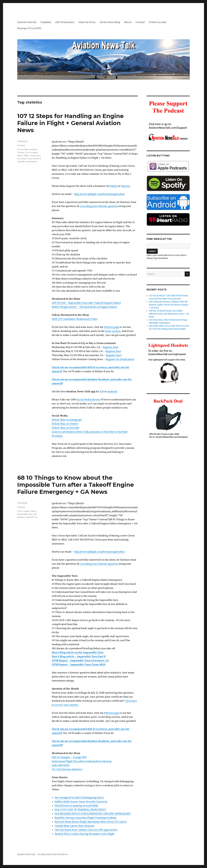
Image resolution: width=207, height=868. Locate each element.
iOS (102, 391)
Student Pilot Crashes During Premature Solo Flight (84, 834)
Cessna (21, 152)
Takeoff (21, 161)
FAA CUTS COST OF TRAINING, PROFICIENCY (80, 810)
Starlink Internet (27, 22)
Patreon (125, 186)
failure (20, 155)
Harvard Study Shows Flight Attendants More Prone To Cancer (91, 822)
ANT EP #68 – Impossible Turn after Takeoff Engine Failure (86, 303)
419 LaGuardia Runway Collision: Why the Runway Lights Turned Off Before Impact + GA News (169, 305)
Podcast (21, 145)
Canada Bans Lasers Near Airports (74, 826)
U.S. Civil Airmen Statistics (67, 769)
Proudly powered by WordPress (53, 854)
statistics (37, 158)
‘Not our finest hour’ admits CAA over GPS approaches (86, 830)
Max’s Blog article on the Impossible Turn (78, 652)
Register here (111, 347)
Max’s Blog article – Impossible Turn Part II (79, 656)
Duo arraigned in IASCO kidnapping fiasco (79, 797)
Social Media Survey (88, 400)
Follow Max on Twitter (65, 424)
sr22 (30, 158)
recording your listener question (99, 206)
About (128, 22)
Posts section (113, 331)
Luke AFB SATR (61, 765)
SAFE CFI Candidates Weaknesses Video (75, 319)
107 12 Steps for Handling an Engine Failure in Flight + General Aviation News (70, 123)
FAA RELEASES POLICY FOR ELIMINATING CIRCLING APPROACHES (93, 814)
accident (25, 149)
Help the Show (87, 22)
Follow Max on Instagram (67, 420)
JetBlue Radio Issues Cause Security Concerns (81, 802)
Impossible (22, 514)
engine (34, 152)
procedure (22, 158)
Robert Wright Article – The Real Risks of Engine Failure (84, 307)
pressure (37, 155)
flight (26, 155)
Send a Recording (110, 22)
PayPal (113, 186)
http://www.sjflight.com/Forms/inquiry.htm (99, 194)
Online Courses (158, 22)
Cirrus (28, 152)
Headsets (46, 22)
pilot (30, 514)
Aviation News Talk (26, 854)
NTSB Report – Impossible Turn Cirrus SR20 (79, 664)
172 (19, 149)
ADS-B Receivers (65, 22)
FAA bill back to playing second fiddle (76, 806)
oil (31, 155)
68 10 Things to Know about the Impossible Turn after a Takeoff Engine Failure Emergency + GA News (76, 485)
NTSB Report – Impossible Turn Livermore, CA (80, 660)
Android (112, 391)
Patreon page (112, 327)
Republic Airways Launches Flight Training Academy (86, 818)
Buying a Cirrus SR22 (29, 28)
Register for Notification (120, 359)
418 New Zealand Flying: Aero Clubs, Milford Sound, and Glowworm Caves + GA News (169, 314)
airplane (34, 149)
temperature (31, 161)
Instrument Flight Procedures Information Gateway (82, 761)
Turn (36, 517)
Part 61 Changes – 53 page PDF (69, 757)
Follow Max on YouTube (66, 428)
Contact (140, 22)
